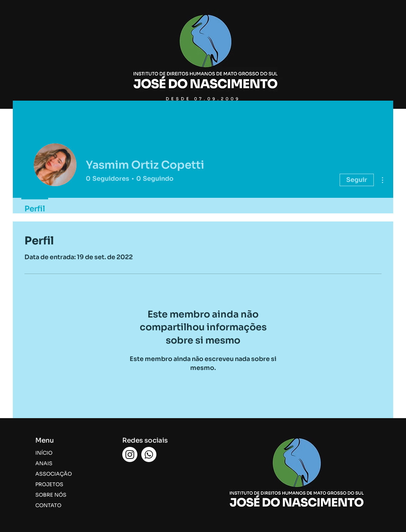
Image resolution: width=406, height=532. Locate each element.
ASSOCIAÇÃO (54, 474)
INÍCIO (44, 453)
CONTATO (48, 505)
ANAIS (44, 463)
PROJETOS (49, 484)
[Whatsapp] (149, 454)
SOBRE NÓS (51, 495)
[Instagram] (130, 454)
